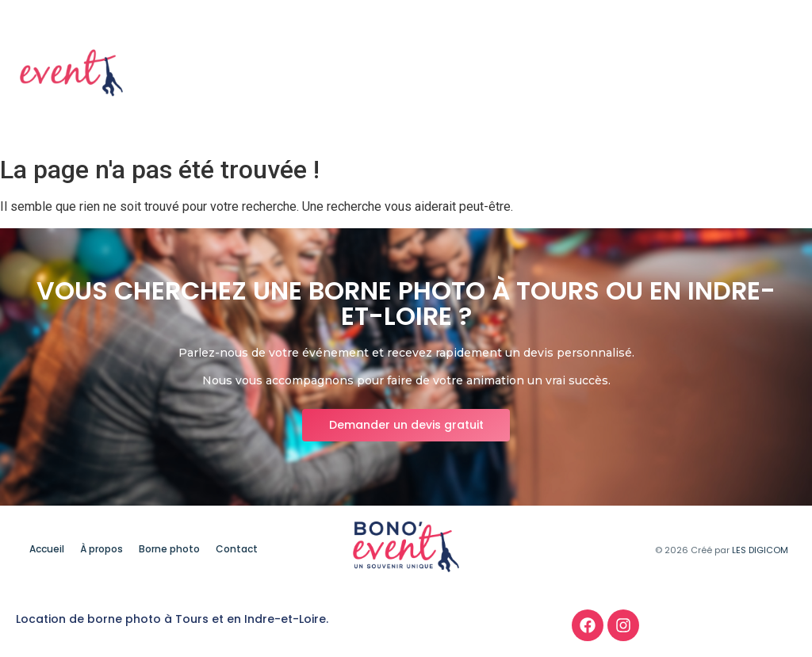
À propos (589, 74)
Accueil (514, 74)
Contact (766, 74)
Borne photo (679, 74)
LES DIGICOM (760, 550)
